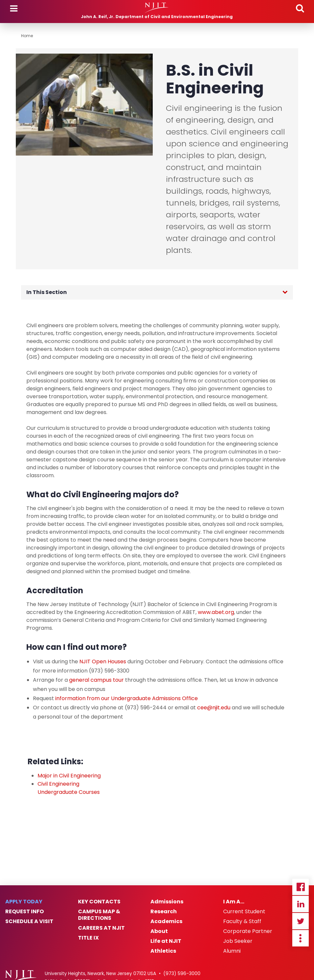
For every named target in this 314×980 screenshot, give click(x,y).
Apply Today (24, 902)
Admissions (167, 902)
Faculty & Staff (242, 921)
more (301, 938)
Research (164, 912)
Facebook (301, 887)
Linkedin (301, 904)
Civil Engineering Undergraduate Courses (69, 788)
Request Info (25, 912)
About (159, 931)
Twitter (301, 921)
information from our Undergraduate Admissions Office (127, 698)
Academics (166, 921)
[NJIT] (157, 8)
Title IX (88, 938)
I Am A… (234, 902)
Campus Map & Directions (99, 915)
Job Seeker (238, 941)
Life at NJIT (166, 941)
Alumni (232, 951)
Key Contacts (99, 902)
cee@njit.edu (214, 708)
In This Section (47, 292)
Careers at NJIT (101, 928)
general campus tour (96, 680)
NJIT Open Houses (103, 661)
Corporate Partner (248, 931)
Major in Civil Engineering (69, 776)
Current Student (244, 912)
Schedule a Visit (29, 921)
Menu (14, 9)
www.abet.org (216, 612)
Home (27, 36)
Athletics (163, 951)
